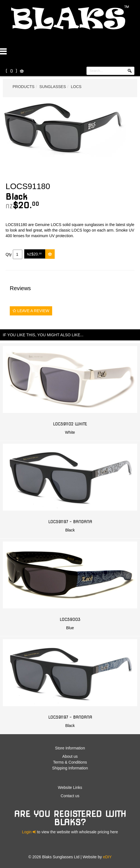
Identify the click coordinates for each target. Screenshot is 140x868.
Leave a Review (31, 311)
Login (29, 832)
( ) (11, 71)
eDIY (107, 857)
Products (24, 87)
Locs (76, 87)
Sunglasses (53, 87)
